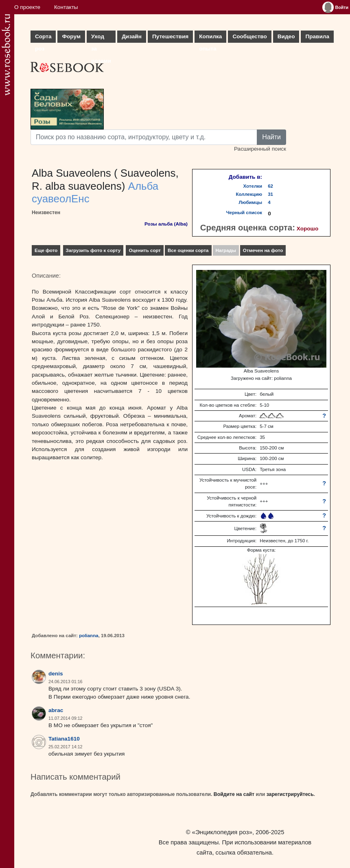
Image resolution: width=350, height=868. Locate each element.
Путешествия (170, 36)
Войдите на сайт (234, 794)
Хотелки (253, 186)
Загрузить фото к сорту (93, 250)
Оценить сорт (145, 250)
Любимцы (251, 202)
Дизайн (132, 36)
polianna (89, 636)
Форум (71, 36)
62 (270, 186)
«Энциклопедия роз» (222, 832)
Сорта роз (43, 38)
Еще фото (46, 250)
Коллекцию (249, 194)
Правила (317, 36)
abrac (56, 710)
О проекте (27, 7)
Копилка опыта (210, 38)
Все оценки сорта (188, 250)
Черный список (244, 213)
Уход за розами (101, 38)
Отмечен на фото (263, 250)
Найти (271, 137)
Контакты (66, 7)
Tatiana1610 (64, 739)
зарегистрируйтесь (290, 794)
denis (56, 674)
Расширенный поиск (260, 149)
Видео (286, 36)
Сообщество (249, 36)
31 (270, 194)
